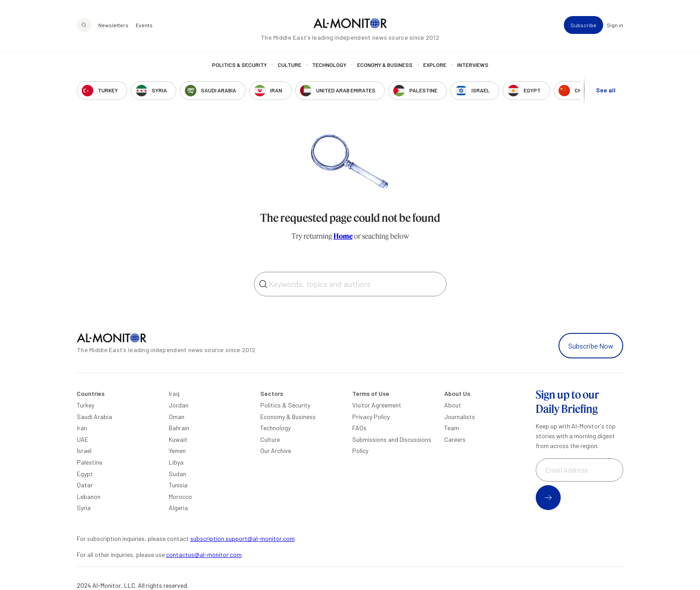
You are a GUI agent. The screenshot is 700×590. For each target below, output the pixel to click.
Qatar (85, 485)
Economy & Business (385, 65)
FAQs (359, 428)
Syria (84, 508)
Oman (177, 417)
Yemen (177, 451)
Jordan (179, 405)
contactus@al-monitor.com (204, 555)
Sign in (615, 25)
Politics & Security (240, 65)
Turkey (85, 405)
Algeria (178, 508)
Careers (455, 439)
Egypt (85, 474)
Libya (176, 462)
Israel (84, 451)
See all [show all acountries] (606, 90)
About (453, 405)
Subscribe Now (591, 346)
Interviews (473, 65)
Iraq (174, 393)
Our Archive (276, 451)
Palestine (90, 462)
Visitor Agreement (377, 405)
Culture (290, 65)
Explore (435, 65)
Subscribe (583, 25)
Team (452, 428)
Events (144, 25)
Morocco (180, 497)
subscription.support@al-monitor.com (242, 538)
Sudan (177, 474)
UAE (83, 439)
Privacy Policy (371, 417)
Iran (82, 428)
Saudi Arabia (94, 417)
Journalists (460, 417)
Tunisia (178, 485)
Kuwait (178, 439)
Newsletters (113, 25)
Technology (329, 65)
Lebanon (89, 497)
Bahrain (179, 428)
